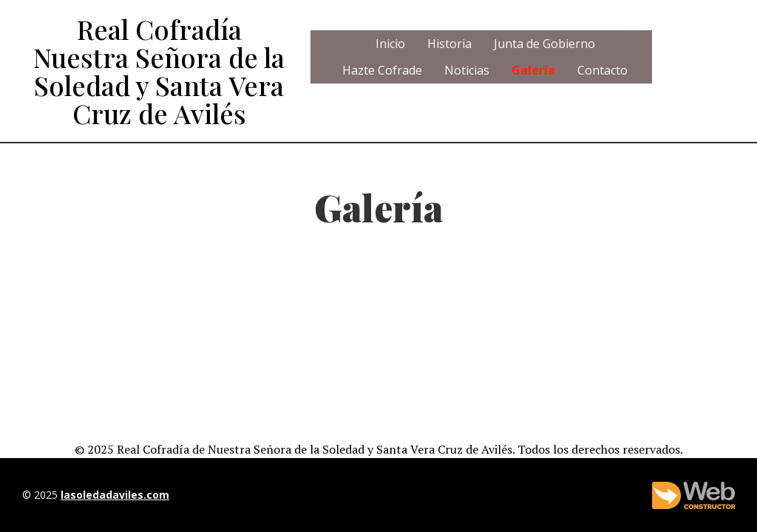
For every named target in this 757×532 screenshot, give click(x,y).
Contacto (602, 70)
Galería (533, 70)
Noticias (467, 70)
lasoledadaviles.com (115, 495)
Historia (449, 44)
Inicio (390, 44)
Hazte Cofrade (382, 70)
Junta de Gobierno (544, 44)
